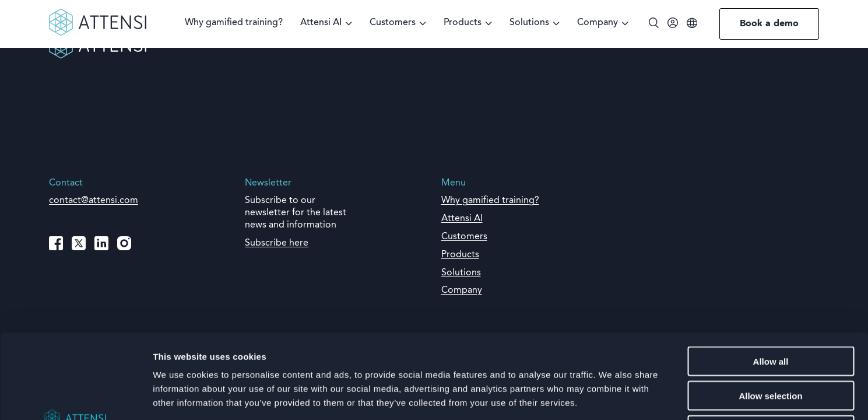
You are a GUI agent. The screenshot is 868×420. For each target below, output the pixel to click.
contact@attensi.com (94, 201)
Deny (771, 346)
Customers (393, 23)
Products (463, 23)
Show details (612, 397)
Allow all (771, 277)
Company (598, 23)
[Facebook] (56, 243)
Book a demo (769, 24)
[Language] (692, 24)
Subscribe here (277, 243)
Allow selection (770, 311)
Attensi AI (321, 23)
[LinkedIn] (101, 243)
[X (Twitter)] (79, 243)
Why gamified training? (234, 23)
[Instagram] (124, 243)
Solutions (529, 23)
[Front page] (98, 34)
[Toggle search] (654, 24)
